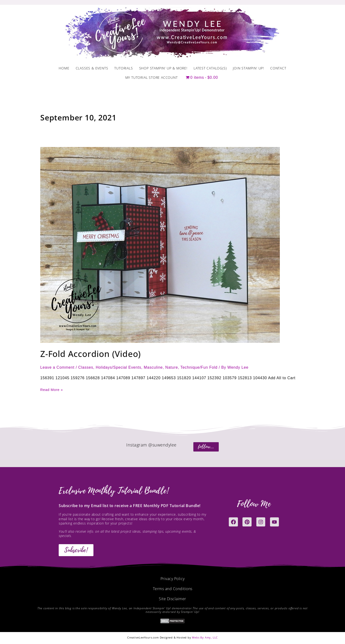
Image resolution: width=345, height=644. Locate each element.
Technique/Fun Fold (199, 367)
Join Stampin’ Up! (248, 68)
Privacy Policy (173, 578)
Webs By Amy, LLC (205, 637)
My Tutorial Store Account (152, 77)
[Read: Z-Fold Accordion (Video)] (160, 245)
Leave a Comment (57, 367)
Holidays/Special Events (119, 367)
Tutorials (124, 68)
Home (64, 68)
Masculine (153, 367)
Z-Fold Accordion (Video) (91, 354)
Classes (86, 367)
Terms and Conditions (173, 588)
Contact (278, 68)
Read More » (52, 389)
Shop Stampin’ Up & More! (163, 68)
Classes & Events (92, 68)
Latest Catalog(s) (210, 68)
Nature (172, 367)
